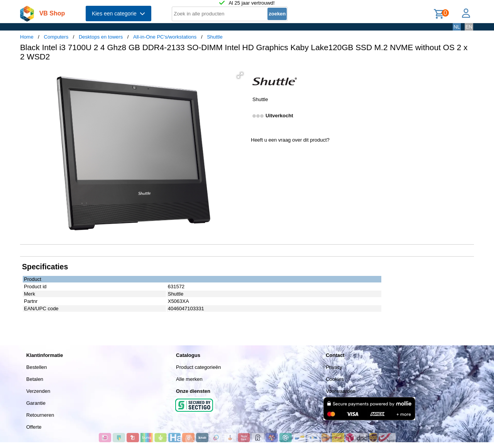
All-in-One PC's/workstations (165, 37)
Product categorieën (198, 367)
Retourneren (40, 415)
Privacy (334, 367)
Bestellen (36, 367)
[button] (240, 75)
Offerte (34, 427)
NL (457, 27)
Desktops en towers (101, 37)
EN (469, 27)
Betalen (35, 379)
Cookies (335, 379)
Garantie (36, 403)
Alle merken (189, 379)
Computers (56, 37)
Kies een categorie (118, 14)
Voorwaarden (341, 391)
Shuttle (215, 37)
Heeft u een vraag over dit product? (290, 140)
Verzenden (38, 391)
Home (27, 37)
